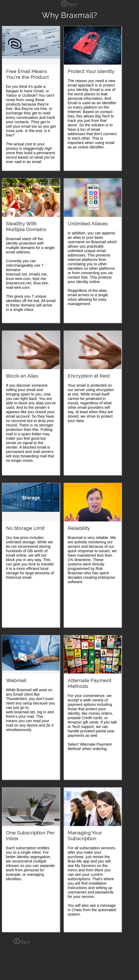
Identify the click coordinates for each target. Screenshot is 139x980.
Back (70, 4)
